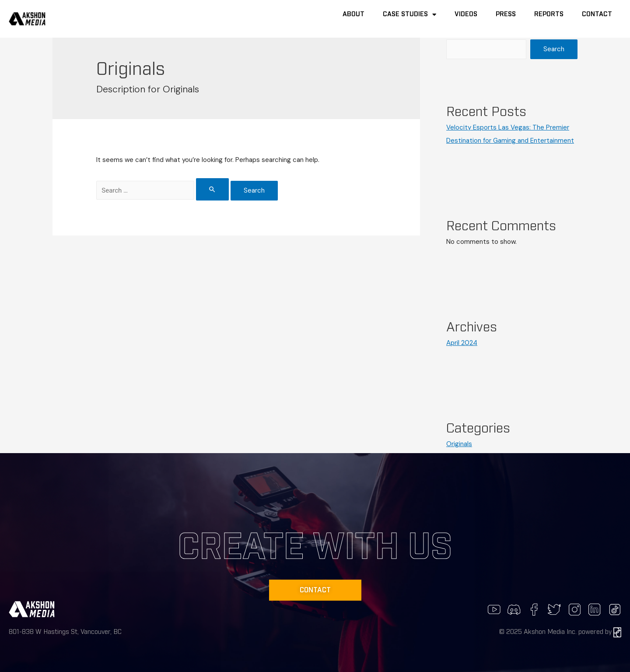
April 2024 (462, 343)
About (353, 14)
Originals (459, 444)
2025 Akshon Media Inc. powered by (564, 632)
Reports (549, 14)
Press (506, 14)
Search (554, 49)
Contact (597, 14)
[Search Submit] (213, 189)
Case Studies (409, 15)
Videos (466, 14)
